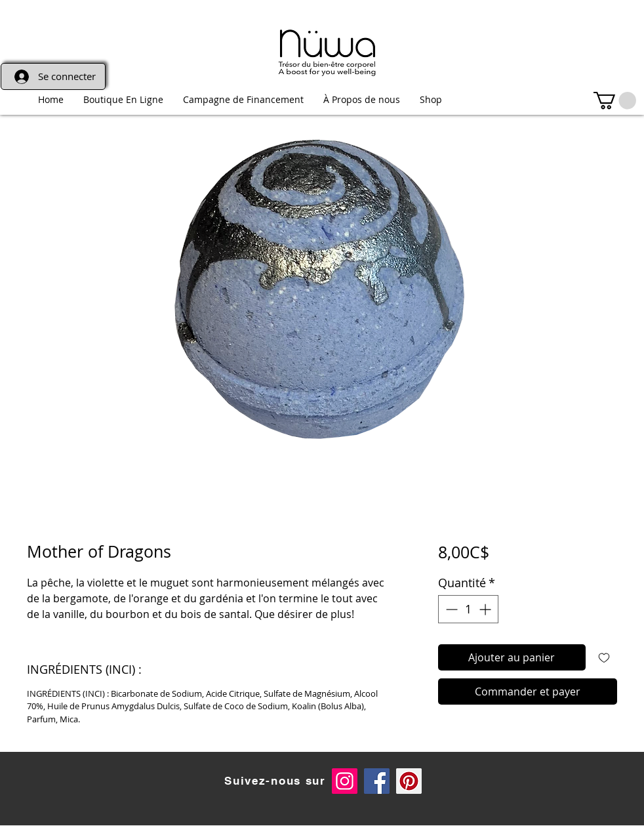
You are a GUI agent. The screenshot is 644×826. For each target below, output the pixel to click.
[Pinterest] (409, 781)
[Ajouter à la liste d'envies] (604, 657)
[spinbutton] (468, 609)
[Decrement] (450, 609)
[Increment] (486, 609)
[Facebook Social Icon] (377, 781)
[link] (615, 101)
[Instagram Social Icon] (345, 781)
